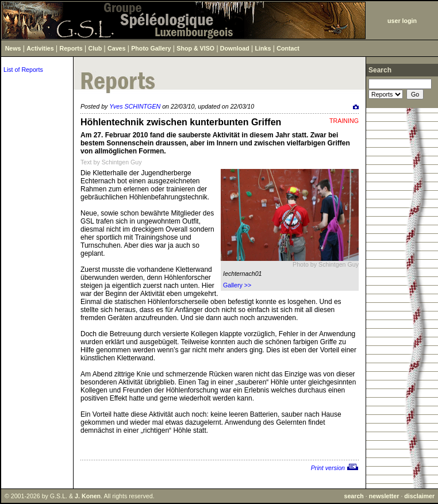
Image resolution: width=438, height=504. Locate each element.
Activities (40, 48)
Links (263, 48)
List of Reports (23, 70)
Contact (288, 48)
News (13, 48)
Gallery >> (237, 285)
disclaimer (419, 496)
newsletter (384, 496)
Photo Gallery (151, 48)
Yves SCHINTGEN (135, 106)
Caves (116, 48)
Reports (71, 48)
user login (402, 21)
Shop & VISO (195, 48)
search (354, 496)
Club (95, 48)
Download (235, 48)
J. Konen (88, 496)
